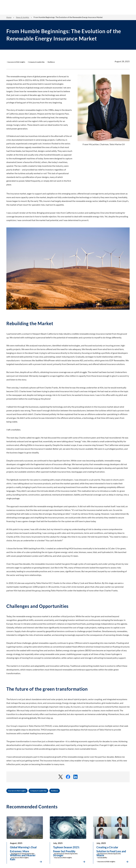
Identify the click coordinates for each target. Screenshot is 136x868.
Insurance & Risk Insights (17, 791)
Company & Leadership (38, 791)
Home (9, 17)
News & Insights (23, 17)
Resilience (55, 791)
